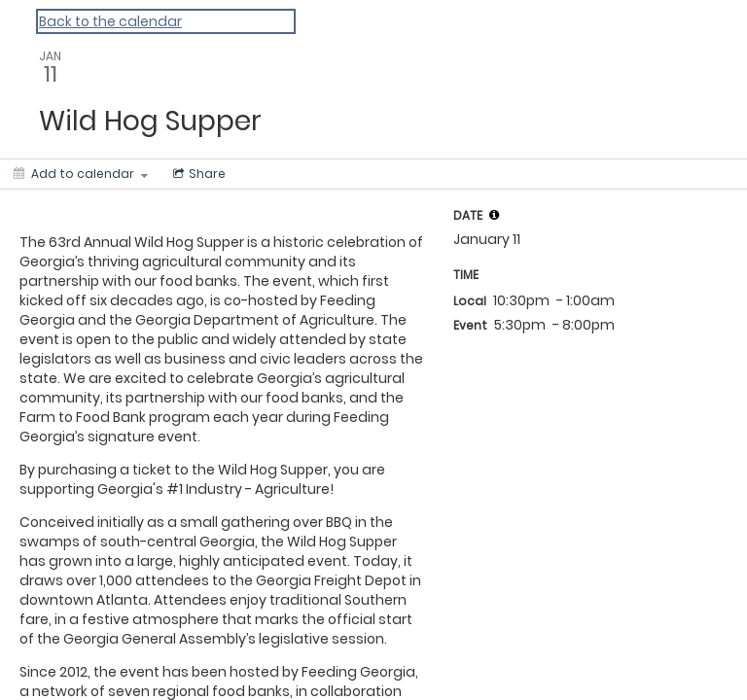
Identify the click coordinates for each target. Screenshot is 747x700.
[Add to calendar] (81, 174)
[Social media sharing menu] (197, 174)
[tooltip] (494, 215)
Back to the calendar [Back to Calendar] (110, 21)
